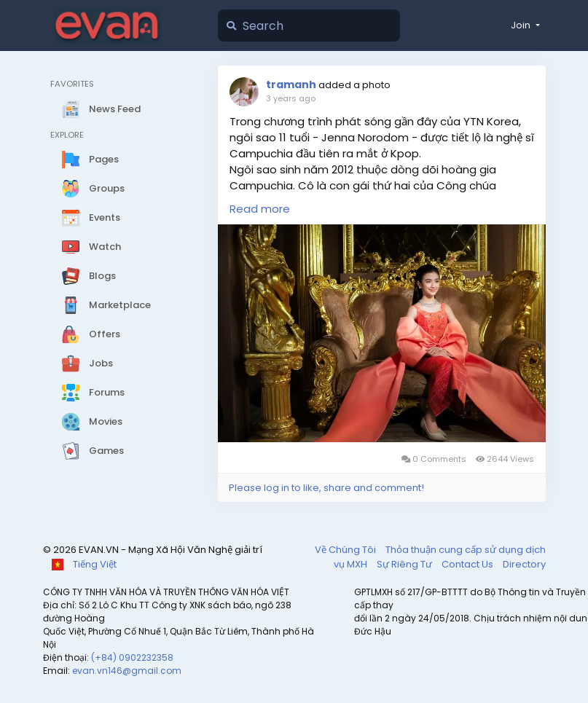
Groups (93, 189)
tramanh (291, 85)
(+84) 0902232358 (132, 657)
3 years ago (291, 98)
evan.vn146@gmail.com (127, 671)
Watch (91, 247)
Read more (260, 209)
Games (93, 451)
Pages (90, 160)
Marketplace (106, 305)
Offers (91, 334)
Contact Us (469, 564)
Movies (92, 422)
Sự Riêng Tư (405, 564)
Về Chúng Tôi (346, 550)
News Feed (101, 109)
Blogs (89, 276)
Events (91, 218)
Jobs (87, 364)
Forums (93, 393)
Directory (524, 564)
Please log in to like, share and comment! (326, 488)
